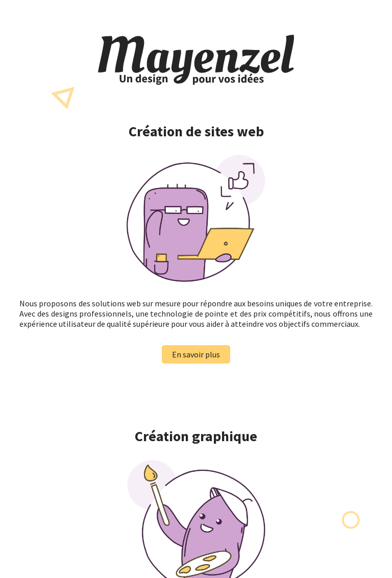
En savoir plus (196, 354)
